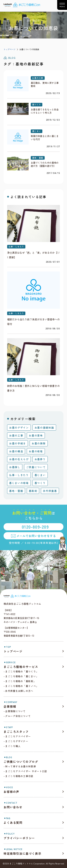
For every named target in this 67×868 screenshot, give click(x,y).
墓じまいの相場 (19, 483)
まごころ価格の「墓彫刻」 (21, 681)
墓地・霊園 (38, 158)
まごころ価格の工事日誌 (19, 776)
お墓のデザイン (19, 428)
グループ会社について (18, 716)
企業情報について (15, 711)
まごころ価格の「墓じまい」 (22, 676)
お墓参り (40, 459)
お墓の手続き (18, 443)
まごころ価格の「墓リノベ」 (22, 686)
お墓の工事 (38, 78)
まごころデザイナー (17, 741)
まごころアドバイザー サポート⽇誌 (26, 771)
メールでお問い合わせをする (36, 536)
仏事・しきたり (16, 246)
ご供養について (36, 467)
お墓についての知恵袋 (29, 49)
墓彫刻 (33, 491)
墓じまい (37, 131)
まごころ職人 (13, 746)
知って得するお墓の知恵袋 (21, 766)
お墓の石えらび (19, 459)
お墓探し (15, 467)
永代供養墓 (50, 491)
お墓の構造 (16, 451)
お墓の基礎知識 (44, 428)
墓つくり (37, 104)
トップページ (9, 49)
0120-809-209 (35, 527)
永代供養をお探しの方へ (19, 691)
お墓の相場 (36, 451)
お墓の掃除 (39, 443)
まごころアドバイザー (18, 736)
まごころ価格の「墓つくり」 (22, 671)
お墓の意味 (36, 435)
